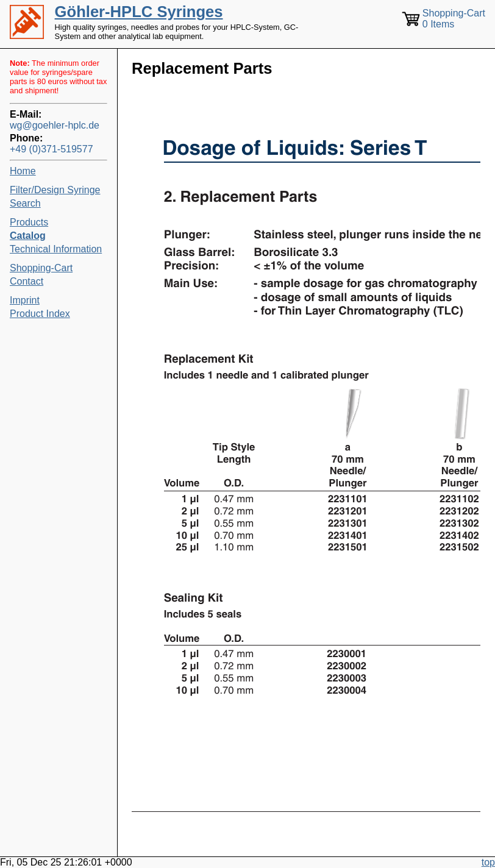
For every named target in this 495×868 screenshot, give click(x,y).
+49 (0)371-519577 (52, 149)
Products (29, 222)
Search (25, 203)
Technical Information (56, 249)
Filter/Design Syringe (55, 190)
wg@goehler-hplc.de (55, 125)
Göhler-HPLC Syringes (139, 12)
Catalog (28, 236)
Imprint (25, 300)
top (488, 862)
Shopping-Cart (41, 268)
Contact (27, 281)
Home (23, 171)
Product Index (40, 314)
